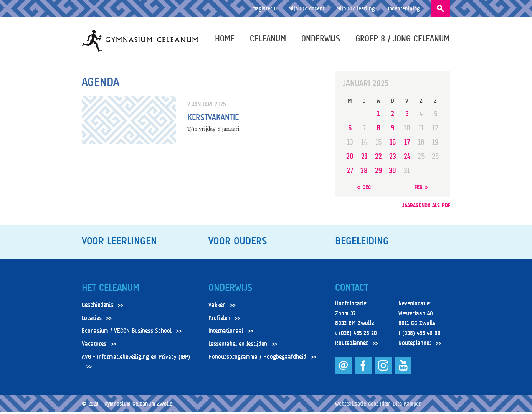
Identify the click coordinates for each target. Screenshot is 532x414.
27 (350, 172)
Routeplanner (352, 345)
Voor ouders (238, 242)
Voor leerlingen (119, 242)
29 (378, 172)
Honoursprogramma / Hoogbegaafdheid (257, 358)
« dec (364, 189)
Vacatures (94, 346)
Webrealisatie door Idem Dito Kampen (378, 405)
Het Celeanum (111, 289)
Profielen (219, 320)
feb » (421, 189)
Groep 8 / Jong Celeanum (403, 39)
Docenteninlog (403, 8)
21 (364, 158)
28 (364, 172)
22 (378, 158)
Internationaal (226, 333)
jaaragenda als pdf (426, 207)
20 (350, 158)
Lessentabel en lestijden (238, 346)
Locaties (92, 320)
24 (407, 158)
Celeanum (269, 39)
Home (226, 39)
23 (393, 158)
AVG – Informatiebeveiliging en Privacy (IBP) (136, 358)
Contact (352, 289)
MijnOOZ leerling (355, 8)
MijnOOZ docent (306, 8)
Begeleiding (362, 242)
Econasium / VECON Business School (127, 333)
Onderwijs (321, 39)
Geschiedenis (97, 307)
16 (393, 144)
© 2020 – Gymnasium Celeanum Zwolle (127, 405)
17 (407, 144)
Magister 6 (264, 8)
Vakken (217, 307)
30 (392, 172)
